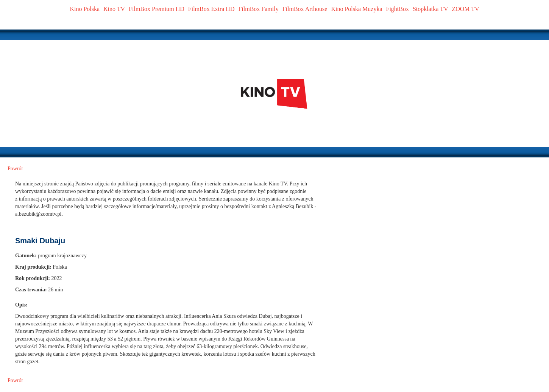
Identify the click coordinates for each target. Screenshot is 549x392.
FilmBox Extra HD (211, 9)
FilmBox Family (258, 9)
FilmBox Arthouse (305, 9)
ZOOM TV (465, 9)
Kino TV (114, 9)
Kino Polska (85, 9)
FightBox (398, 9)
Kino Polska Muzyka (356, 9)
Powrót (15, 169)
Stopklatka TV (430, 9)
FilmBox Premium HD (157, 9)
